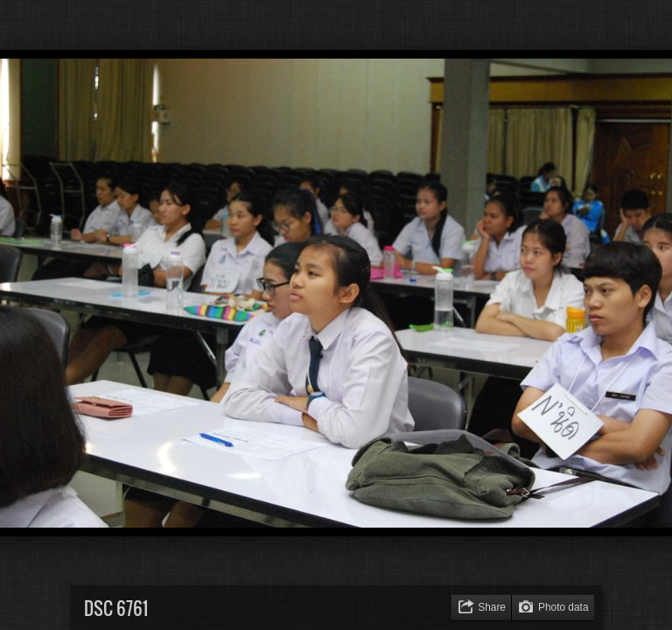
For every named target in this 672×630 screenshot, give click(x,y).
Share (492, 607)
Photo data (563, 607)
